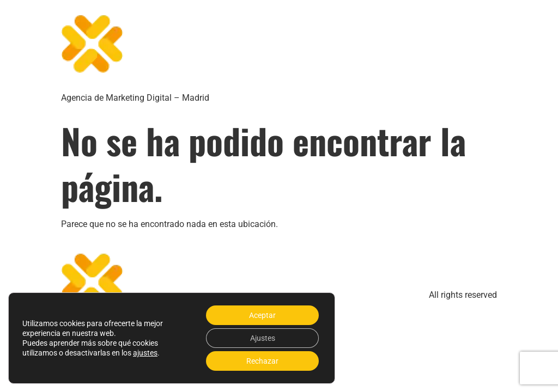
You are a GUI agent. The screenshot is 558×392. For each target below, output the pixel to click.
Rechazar (262, 361)
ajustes (145, 353)
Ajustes (263, 338)
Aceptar (262, 315)
